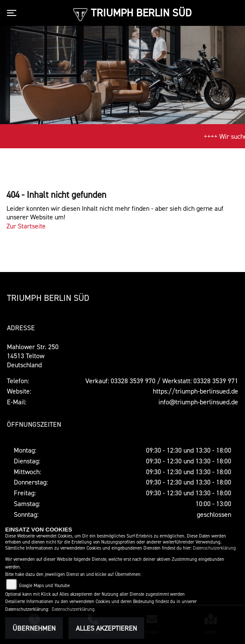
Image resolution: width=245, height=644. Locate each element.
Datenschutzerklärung (214, 548)
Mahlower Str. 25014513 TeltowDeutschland (33, 356)
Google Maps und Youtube (44, 586)
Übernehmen (34, 628)
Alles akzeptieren (106, 628)
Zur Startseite (26, 226)
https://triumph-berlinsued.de (195, 391)
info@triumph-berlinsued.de (198, 402)
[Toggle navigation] (13, 13)
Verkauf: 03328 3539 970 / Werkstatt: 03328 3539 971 (162, 381)
